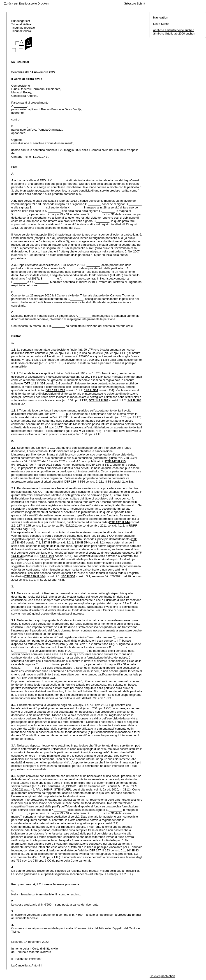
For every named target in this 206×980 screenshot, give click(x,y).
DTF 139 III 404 (35, 576)
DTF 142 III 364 (35, 383)
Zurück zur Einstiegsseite (20, 3)
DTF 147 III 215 (115, 461)
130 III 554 (82, 542)
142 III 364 (91, 390)
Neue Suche (161, 24)
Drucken (43, 3)
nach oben (168, 976)
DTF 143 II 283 (55, 390)
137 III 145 (24, 526)
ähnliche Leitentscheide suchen (174, 30)
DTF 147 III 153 (100, 850)
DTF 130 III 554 (75, 482)
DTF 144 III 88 (99, 465)
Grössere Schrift (134, 3)
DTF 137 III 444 (119, 522)
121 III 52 (105, 482)
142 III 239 (47, 556)
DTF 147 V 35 (76, 431)
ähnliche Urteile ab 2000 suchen (174, 34)
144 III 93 (133, 850)
